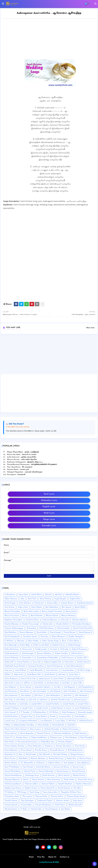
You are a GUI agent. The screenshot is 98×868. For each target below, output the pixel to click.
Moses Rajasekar (27, 733)
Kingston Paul (27, 717)
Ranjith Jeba (31, 754)
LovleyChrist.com (46, 862)
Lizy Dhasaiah (46, 721)
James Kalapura (11, 679)
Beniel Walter (80, 607)
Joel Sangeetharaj (86, 687)
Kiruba (53, 717)
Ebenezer (21, 641)
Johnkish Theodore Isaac (61, 700)
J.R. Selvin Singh (84, 670)
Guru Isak (37, 662)
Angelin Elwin (75, 599)
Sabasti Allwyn (54, 763)
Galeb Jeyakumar (12, 653)
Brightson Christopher (13, 620)
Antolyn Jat (39, 603)
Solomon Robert (48, 784)
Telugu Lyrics (49, 519)
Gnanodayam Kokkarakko (47, 658)
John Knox (39, 696)
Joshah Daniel (57, 708)
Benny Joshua (71, 611)
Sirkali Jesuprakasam (13, 784)
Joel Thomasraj (11, 691)
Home (31, 857)
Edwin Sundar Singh (50, 641)
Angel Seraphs (60, 599)
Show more (90, 328)
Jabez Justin (19, 674)
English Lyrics (49, 507)
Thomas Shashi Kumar (76, 796)
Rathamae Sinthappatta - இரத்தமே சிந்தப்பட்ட (25, 462)
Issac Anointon (52, 670)
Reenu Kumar (10, 759)
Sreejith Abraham (65, 784)
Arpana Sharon (67, 603)
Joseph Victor (28, 708)
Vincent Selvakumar (43, 805)
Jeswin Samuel (26, 687)
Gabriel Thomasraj (79, 649)
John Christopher (40, 691)
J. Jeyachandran (68, 670)
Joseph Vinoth (42, 708)
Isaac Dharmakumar (74, 666)
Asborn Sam (23, 607)
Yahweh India (36, 809)
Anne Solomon (25, 603)
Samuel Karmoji (79, 771)
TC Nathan (9, 792)
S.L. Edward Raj (27, 763)
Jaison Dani (74, 674)
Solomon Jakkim (31, 784)
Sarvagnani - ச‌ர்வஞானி (16, 475)
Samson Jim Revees (61, 767)
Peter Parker (9, 742)
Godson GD (82, 658)
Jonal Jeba (24, 704)
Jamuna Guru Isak (28, 679)
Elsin (64, 641)
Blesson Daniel (52, 616)
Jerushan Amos (53, 683)
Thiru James (27, 796)
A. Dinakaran (10, 595)
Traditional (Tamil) (45, 801)
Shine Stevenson (54, 780)
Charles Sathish (62, 624)
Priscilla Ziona (41, 750)
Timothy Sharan (11, 801)
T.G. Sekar (77, 788)
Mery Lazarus (35, 729)
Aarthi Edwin (36, 595)
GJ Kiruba (64, 649)
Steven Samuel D (47, 788)
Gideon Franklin (61, 653)
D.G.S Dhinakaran (47, 628)
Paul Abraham (71, 738)
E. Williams (9, 641)
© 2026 (56, 862)
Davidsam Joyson (30, 637)
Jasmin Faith (59, 679)
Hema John (69, 662)
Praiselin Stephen (65, 742)
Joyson (69, 708)
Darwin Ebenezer (27, 632)
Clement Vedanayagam (14, 628)
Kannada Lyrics (49, 526)
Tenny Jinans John (50, 792)
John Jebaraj (26, 696)
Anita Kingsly (10, 603)
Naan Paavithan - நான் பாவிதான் (23, 452)
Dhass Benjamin (59, 637)
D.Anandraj (31, 628)
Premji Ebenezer (11, 750)
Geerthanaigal (28, 653)
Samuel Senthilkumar (13, 775)
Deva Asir (45, 637)
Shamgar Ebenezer (12, 780)
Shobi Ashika (69, 780)
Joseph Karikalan (53, 704)
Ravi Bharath (45, 754)
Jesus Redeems (10, 687)
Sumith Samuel (64, 788)
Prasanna (49, 746)
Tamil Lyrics (49, 494)
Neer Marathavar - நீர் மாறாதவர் (20, 467)
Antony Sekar (52, 603)
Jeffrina (27, 683)
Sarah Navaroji (48, 775)
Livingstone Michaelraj (28, 721)
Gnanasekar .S (28, 658)
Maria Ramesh (58, 725)
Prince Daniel (26, 750)
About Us (52, 857)
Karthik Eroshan (11, 717)
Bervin (25, 616)
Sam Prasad (28, 767)
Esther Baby (25, 645)
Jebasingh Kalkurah (75, 679)
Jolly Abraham (10, 704)
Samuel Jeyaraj (63, 771)
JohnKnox (44, 700)
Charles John (48, 624)
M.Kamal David (86, 721)
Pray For (41, 857)
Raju (21, 754)
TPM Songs (22, 792)
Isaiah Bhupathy (36, 670)
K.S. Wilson (54, 712)
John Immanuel (86, 691)
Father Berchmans (12, 649)
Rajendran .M (10, 754)
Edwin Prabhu (33, 641)
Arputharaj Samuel (85, 603)
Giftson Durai (77, 653)
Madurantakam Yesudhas (24, 725)
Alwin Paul (32, 599)
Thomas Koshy (41, 796)
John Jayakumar (11, 696)
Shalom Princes (79, 775)
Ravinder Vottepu (60, 754)
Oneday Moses (22, 738)
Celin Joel (65, 620)
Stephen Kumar (31, 788)
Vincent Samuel (11, 805)
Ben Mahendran (52, 607)
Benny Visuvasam (12, 616)
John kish (32, 700)
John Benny (25, 691)
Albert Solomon (11, 599)
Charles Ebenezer (12, 624)
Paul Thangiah (86, 738)
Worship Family (11, 809)
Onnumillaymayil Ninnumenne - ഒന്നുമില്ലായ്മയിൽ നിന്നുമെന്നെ (32, 464)
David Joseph (56, 632)
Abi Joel (48, 595)
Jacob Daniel (50, 674)
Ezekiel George (74, 645)
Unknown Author (63, 801)
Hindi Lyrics (49, 513)
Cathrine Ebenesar (50, 620)
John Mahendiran (53, 696)
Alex (22, 599)
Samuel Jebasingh (46, 771)
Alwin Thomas (45, 599)
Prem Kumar (80, 746)
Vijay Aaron (78, 801)
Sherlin (26, 780)
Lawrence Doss (65, 717)
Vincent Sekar (26, 805)
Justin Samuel (10, 712)
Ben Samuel (67, 607)
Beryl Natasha (37, 616)
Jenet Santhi (38, 683)
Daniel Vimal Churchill (82, 628)
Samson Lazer (78, 767)
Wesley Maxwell (75, 805)
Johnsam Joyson (80, 700)
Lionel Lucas (10, 721)
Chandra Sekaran (79, 620)
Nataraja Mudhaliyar (62, 733)
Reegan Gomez (77, 754)
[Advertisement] (49, 355)
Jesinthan (66, 683)
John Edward (55, 691)
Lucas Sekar (60, 721)
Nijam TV (9, 738)
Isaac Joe (8, 670)
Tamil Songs (35, 792)
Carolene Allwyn (32, 620)
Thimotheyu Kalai (12, 796)
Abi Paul (58, 595)
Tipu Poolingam (27, 801)
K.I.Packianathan (39, 712)
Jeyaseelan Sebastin (43, 687)
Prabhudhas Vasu (48, 742)
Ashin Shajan (37, 607)
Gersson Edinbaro (44, 653)
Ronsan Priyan (85, 759)
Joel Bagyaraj (70, 687)
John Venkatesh (81, 696)
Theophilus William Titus (71, 792)
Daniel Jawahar (63, 628)
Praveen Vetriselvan (64, 746)
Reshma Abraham (38, 759)
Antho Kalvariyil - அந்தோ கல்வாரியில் (22, 457)
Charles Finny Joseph (30, 624)
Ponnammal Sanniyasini (27, 742)
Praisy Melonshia (35, 746)
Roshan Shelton (11, 763)
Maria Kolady (43, 725)
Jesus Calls (78, 683)
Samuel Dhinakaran (13, 771)
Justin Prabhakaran (83, 708)
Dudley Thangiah (76, 637)
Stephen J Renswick (83, 784)
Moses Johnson (11, 733)
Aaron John (23, 595)
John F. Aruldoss (70, 691)
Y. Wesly (24, 809)
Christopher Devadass (81, 624)
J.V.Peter (8, 674)
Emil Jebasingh (11, 645)
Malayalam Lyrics (49, 500)
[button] (95, 4)
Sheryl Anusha (38, 780)
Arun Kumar (10, 607)
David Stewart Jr (86, 632)
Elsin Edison (74, 641)
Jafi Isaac (62, 674)
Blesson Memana (68, 616)
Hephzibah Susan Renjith (15, 666)
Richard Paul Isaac (56, 759)
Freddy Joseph (41, 649)
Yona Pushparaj (51, 809)
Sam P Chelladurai (12, 767)
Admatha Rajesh (72, 595)
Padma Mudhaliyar (39, 738)
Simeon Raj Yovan (85, 780)
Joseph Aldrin (37, 704)
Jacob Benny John (34, 674)
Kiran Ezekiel (41, 717)
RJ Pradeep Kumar (75, 750)
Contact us (65, 857)
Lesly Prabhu (80, 717)
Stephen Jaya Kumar (13, 788)
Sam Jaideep (69, 763)
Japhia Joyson (44, 679)
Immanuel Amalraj (36, 666)
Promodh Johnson (57, 750)
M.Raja (7, 725)
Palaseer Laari (56, 738)
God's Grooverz (68, 658)
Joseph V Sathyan (12, 708)
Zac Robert (66, 809)
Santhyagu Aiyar (32, 775)
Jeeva (19, 683)
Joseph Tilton (84, 704)
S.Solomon (41, 763)
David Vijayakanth (12, 637)
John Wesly (21, 700)
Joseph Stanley (69, 704)
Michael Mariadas (52, 729)
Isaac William (21, 670)
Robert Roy (72, 759)
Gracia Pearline (23, 662)
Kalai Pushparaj (68, 712)
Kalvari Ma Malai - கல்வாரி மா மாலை (22, 455)
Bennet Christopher (12, 611)
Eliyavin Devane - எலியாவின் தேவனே (22, 459)
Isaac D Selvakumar (55, 666)
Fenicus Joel (27, 649)
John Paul (68, 696)
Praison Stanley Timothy (14, 746)
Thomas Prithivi (57, 796)
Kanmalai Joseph (85, 712)
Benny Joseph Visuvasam (52, 611)
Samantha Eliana (43, 767)
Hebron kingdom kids (53, 662)
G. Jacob (53, 649)
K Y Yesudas (24, 712)
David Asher (42, 632)
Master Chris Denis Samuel (16, 729)
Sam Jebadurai (83, 763)
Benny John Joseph (31, 611)
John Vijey (9, 700)
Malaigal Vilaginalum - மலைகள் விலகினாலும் (25, 472)
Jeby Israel (9, 683)
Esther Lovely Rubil (41, 645)
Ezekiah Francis (59, 645)
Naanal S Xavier (44, 733)
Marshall (71, 725)
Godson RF (9, 662)
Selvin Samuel (64, 775)
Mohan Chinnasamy (71, 729)
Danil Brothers (10, 632)
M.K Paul (72, 721)
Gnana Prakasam (12, 658)
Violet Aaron (60, 805)
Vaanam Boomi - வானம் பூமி (18, 469)
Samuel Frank (30, 771)
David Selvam (70, 632)
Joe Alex (57, 687)
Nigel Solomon (81, 733)
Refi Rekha (23, 759)
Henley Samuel (83, 662)
